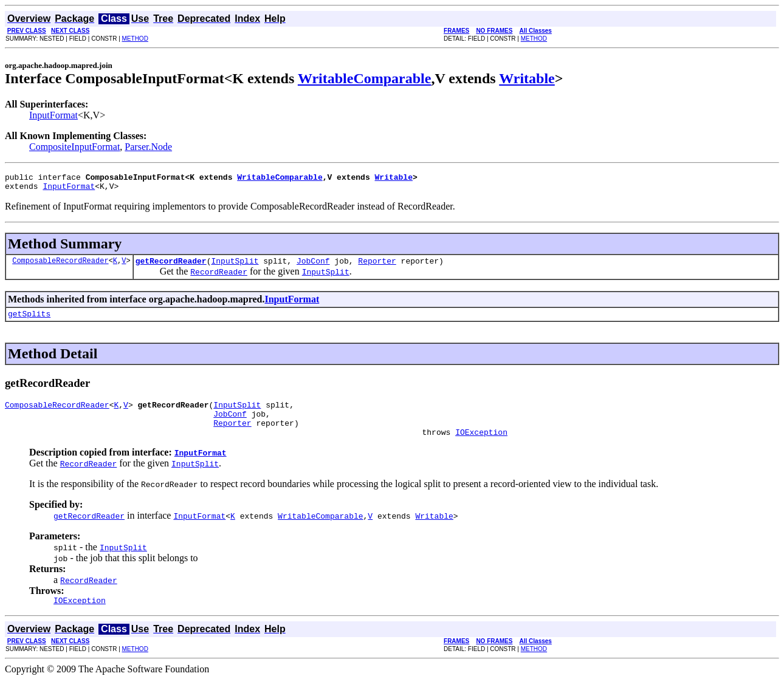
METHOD (135, 39)
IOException (481, 446)
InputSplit (235, 266)
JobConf (313, 266)
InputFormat (53, 115)
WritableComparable (365, 78)
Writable (527, 78)
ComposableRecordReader (60, 266)
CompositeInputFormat (74, 147)
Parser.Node (148, 147)
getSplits (29, 321)
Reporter (377, 266)
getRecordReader (171, 266)
